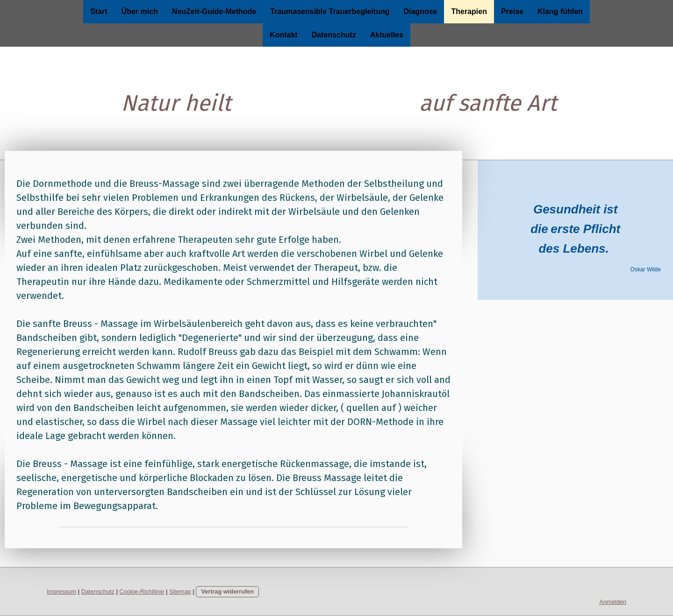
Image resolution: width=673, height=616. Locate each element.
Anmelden (613, 602)
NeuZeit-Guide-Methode (214, 11)
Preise (512, 11)
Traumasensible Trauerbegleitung (330, 11)
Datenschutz (334, 35)
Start (99, 11)
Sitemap (180, 591)
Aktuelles (387, 35)
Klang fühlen (560, 11)
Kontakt (284, 35)
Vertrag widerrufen (227, 591)
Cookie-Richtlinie (142, 591)
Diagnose (420, 11)
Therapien (469, 11)
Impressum (61, 591)
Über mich (140, 11)
